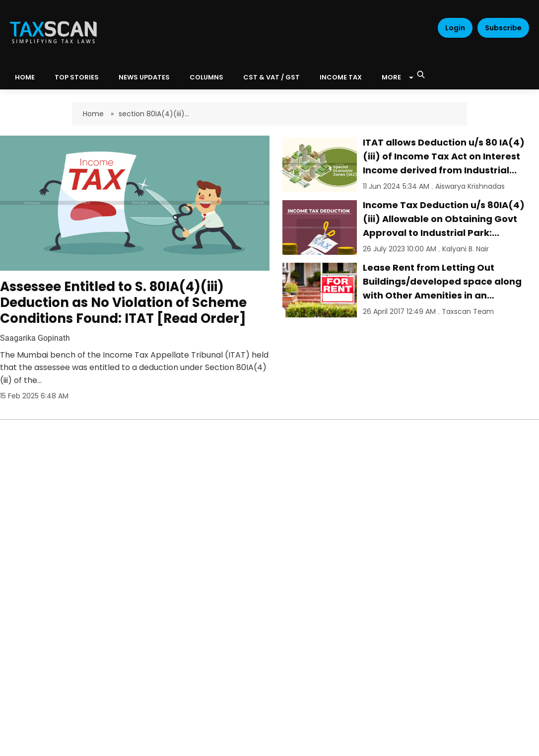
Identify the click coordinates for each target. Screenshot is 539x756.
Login (455, 28)
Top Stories (77, 77)
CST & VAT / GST (271, 77)
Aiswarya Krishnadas (470, 186)
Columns (206, 77)
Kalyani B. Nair (466, 249)
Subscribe (503, 28)
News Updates (144, 77)
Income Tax (341, 77)
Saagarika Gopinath (35, 338)
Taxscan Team (468, 311)
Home (94, 114)
